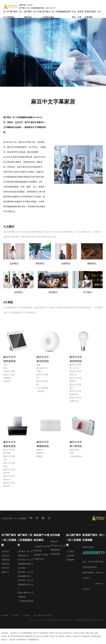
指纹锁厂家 (53, 633)
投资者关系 (80, 13)
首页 (4, 13)
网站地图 (5, 615)
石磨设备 (12, 640)
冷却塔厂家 (5, 636)
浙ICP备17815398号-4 (46, 615)
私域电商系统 (21, 640)
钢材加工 (5, 640)
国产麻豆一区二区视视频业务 (33, 13)
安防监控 (68, 636)
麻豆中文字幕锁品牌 (40, 633)
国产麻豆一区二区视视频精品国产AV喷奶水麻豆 (57, 13)
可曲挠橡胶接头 (33, 640)
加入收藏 (29, 615)
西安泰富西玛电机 (17, 636)
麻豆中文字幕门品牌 (81, 633)
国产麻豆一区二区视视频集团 (21, 633)
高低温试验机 (96, 636)
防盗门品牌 (94, 633)
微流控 (62, 636)
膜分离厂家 (38, 636)
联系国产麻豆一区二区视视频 (93, 13)
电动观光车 (86, 636)
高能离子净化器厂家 (51, 636)
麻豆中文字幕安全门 (66, 633)
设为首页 (17, 615)
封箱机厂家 (77, 636)
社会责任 (74, 13)
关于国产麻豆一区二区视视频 (15, 13)
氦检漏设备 (29, 636)
